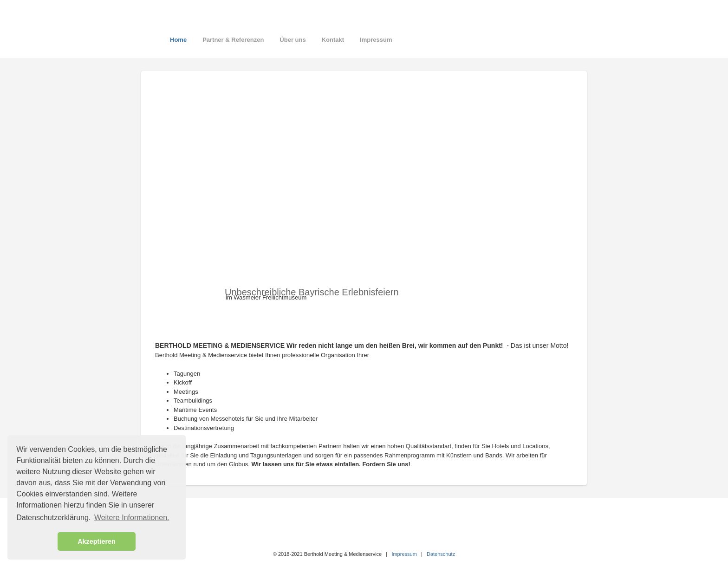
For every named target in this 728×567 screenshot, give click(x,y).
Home (178, 40)
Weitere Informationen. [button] (132, 518)
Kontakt (333, 40)
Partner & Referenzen (233, 40)
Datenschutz (441, 554)
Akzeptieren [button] (97, 541)
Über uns (292, 40)
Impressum (376, 40)
